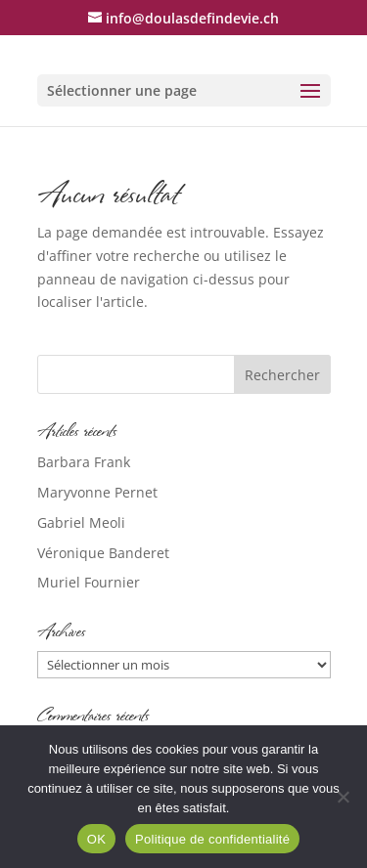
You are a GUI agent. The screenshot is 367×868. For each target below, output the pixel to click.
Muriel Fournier (89, 582)
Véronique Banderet (103, 553)
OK (96, 839)
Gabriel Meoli (81, 522)
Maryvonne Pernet (97, 492)
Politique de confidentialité (212, 839)
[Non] (343, 797)
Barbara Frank (84, 462)
